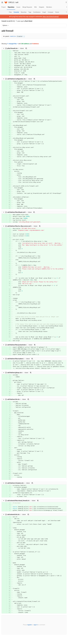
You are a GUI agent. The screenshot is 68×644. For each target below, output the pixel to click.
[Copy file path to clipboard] (26, 48)
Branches (24, 12)
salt (17, 2)
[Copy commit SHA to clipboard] (14, 21)
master (20, 36)
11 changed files (12, 44)
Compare (51, 12)
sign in (36, 625)
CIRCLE (11, 2)
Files (10, 12)
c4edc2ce (13, 36)
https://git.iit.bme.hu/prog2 (51, 17)
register (29, 625)
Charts (57, 12)
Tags (30, 12)
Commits (16, 12)
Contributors (37, 12)
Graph (44, 12)
